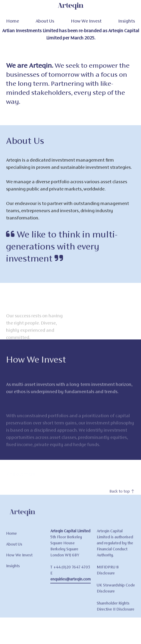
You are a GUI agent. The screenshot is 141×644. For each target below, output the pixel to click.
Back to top (122, 495)
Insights (127, 21)
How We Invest (86, 21)
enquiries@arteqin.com (70, 583)
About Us (45, 21)
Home (13, 21)
